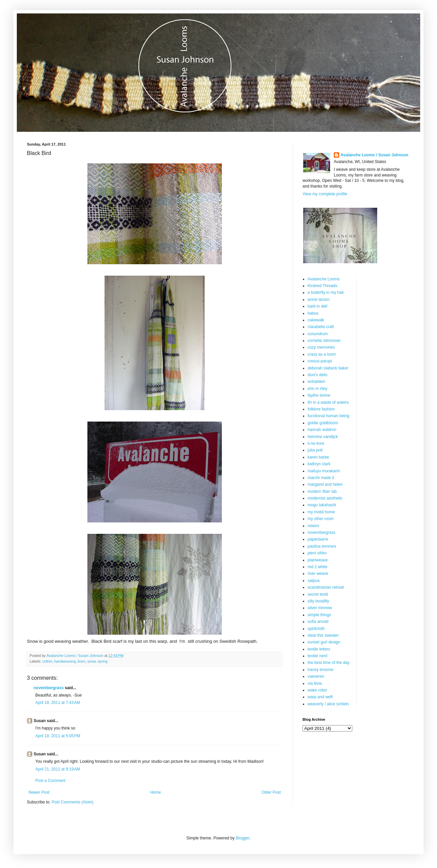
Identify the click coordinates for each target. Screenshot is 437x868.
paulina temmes (322, 546)
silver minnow (320, 608)
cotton (47, 661)
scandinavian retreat (326, 587)
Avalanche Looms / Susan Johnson (374, 155)
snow (92, 661)
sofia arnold (318, 622)
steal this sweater (323, 635)
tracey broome (321, 670)
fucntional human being (328, 416)
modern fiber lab (322, 491)
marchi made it (321, 478)
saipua (313, 581)
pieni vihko (317, 553)
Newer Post (39, 792)
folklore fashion (321, 409)
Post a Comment (50, 781)
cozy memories (321, 347)
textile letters (319, 649)
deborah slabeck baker (328, 368)
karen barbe (318, 457)
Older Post (271, 792)
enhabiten (316, 382)
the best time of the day (329, 663)
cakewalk (316, 320)
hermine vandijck (323, 437)
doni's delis (317, 375)
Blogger (243, 838)
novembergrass (49, 688)
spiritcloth (316, 629)
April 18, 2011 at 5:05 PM (58, 736)
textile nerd (317, 656)
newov (313, 526)
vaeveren (316, 676)
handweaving (65, 661)
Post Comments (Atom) (72, 802)
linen (82, 661)
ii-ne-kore (316, 443)
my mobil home (321, 512)
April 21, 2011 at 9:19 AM (58, 769)
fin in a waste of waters (328, 402)
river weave (318, 574)
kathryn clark (319, 464)
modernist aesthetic (325, 498)
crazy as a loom (322, 354)
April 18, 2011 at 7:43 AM (58, 703)
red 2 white (317, 567)
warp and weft (320, 697)
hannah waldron (322, 430)
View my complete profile (325, 194)
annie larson (319, 300)
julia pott (315, 450)
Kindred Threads (323, 286)
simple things (319, 615)
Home (156, 792)
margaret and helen (325, 484)
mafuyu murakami (324, 471)
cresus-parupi (320, 361)
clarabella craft (321, 327)
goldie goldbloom (323, 423)
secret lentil (318, 594)
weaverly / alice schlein (328, 704)
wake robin (317, 690)
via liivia (315, 683)
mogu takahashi (322, 505)
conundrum (318, 334)
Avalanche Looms (324, 279)
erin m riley (317, 389)
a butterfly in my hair (326, 292)
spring (102, 661)
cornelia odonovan (324, 341)
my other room (321, 519)
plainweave (318, 560)
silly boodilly (318, 601)
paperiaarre (318, 539)
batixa (313, 313)
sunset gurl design (324, 642)
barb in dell (317, 306)
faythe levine (319, 395)
